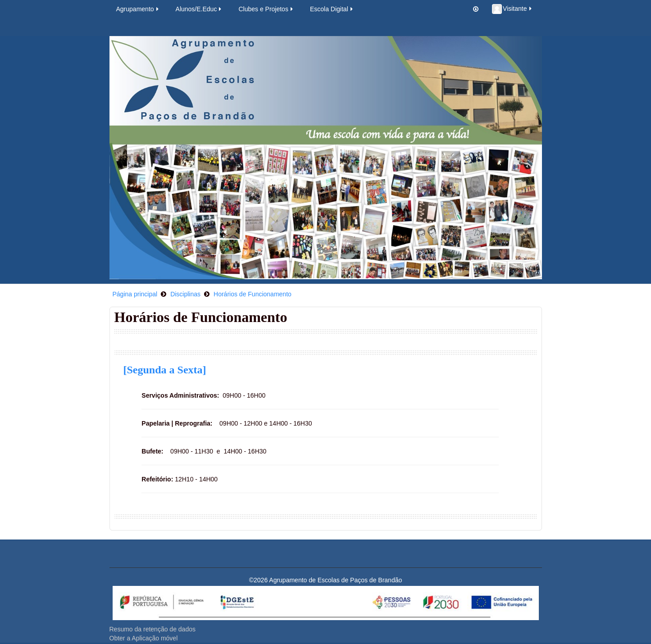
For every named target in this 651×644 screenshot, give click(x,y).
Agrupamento (138, 9)
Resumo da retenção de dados (153, 629)
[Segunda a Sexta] (165, 370)
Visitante (512, 9)
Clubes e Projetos (266, 9)
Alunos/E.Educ (199, 9)
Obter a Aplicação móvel (144, 638)
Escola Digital (332, 9)
